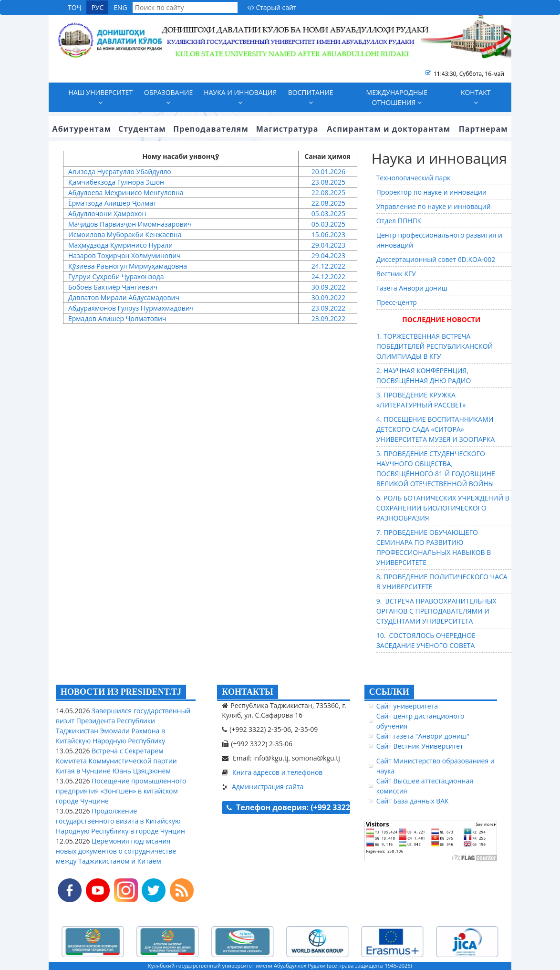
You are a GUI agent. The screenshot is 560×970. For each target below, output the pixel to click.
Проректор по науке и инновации (431, 192)
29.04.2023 (327, 245)
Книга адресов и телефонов (277, 772)
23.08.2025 (327, 182)
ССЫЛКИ (389, 692)
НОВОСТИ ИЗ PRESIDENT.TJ (121, 692)
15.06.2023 (327, 235)
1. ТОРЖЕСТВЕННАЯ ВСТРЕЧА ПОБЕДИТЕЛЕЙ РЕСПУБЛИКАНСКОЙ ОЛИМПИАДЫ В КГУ (435, 346)
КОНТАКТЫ (247, 692)
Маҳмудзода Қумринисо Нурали (120, 245)
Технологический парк (414, 178)
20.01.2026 (327, 172)
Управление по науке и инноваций (434, 206)
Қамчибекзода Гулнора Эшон (116, 182)
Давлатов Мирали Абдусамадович (124, 297)
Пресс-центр (397, 302)
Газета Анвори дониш (412, 288)
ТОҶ (74, 7)
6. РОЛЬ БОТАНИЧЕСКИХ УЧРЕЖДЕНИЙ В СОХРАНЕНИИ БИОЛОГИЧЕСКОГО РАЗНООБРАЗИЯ (443, 508)
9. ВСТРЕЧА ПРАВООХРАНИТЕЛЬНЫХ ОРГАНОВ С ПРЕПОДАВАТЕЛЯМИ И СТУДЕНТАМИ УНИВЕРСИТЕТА (436, 611)
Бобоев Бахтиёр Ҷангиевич (113, 287)
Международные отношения (397, 97)
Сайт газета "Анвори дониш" (423, 736)
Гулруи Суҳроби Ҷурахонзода (116, 276)
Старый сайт (272, 7)
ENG (120, 7)
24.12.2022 (327, 266)
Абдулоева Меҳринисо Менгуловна (126, 193)
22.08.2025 (327, 193)
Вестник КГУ (396, 274)
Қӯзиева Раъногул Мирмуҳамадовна (128, 266)
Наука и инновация (240, 97)
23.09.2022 (327, 308)
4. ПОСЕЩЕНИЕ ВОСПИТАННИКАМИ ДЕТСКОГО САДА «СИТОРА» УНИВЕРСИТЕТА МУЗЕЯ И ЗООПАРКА (436, 429)
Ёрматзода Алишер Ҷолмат (112, 203)
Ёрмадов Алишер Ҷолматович (117, 318)
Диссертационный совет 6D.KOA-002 (436, 259)
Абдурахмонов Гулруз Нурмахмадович (131, 308)
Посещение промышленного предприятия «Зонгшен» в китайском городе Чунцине (121, 791)
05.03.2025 (327, 214)
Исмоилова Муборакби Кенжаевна (125, 235)
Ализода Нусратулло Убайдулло (120, 172)
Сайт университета (407, 706)
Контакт (476, 97)
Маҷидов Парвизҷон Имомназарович (130, 224)
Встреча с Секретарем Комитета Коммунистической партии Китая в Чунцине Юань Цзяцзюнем (116, 761)
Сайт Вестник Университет (420, 746)
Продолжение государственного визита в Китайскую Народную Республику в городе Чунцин (120, 821)
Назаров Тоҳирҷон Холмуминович (124, 256)
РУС (97, 7)
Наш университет (100, 97)
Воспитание (311, 97)
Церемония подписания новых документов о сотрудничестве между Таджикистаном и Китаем (116, 851)
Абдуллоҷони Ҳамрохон (107, 214)
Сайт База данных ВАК (413, 801)
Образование (168, 97)
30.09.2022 (327, 287)
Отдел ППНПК (399, 221)
